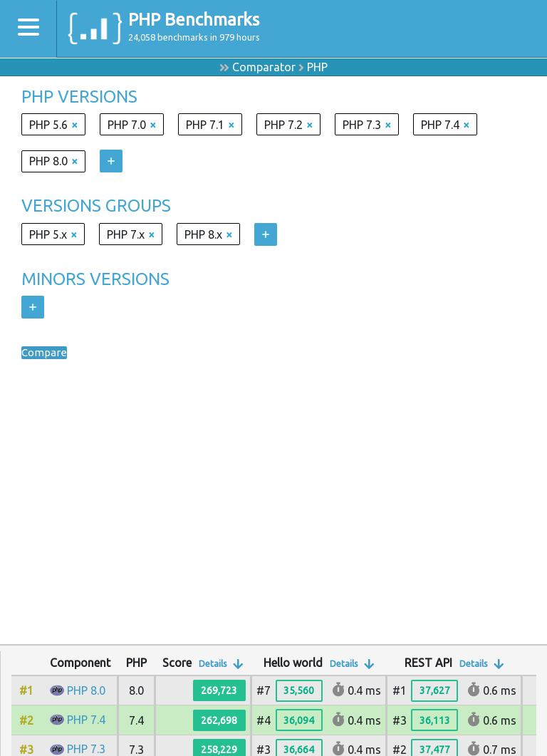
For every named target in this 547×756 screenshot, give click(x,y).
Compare (45, 353)
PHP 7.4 (86, 720)
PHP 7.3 (86, 749)
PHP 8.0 (86, 690)
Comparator (264, 67)
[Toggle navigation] (28, 29)
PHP (317, 67)
